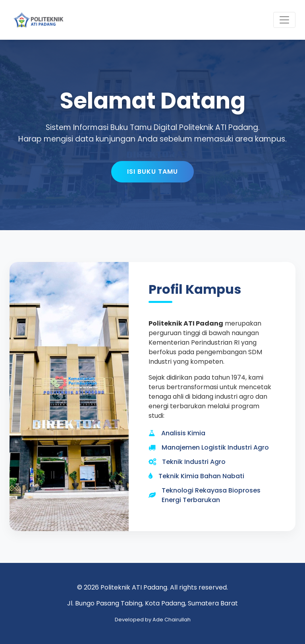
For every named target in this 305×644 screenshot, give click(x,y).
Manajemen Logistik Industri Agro (215, 447)
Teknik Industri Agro (194, 462)
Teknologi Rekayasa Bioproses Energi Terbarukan (211, 495)
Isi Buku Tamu (152, 172)
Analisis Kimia (183, 433)
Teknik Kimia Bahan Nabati (201, 476)
